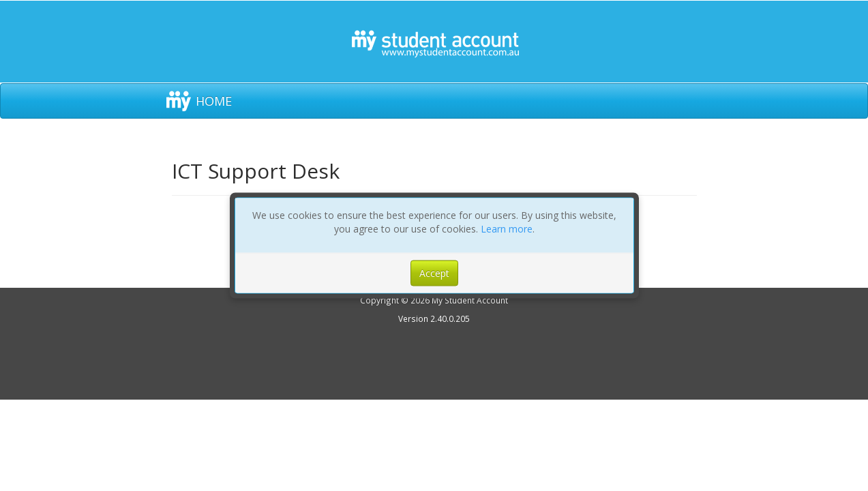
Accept (434, 273)
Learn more (507, 229)
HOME (214, 101)
